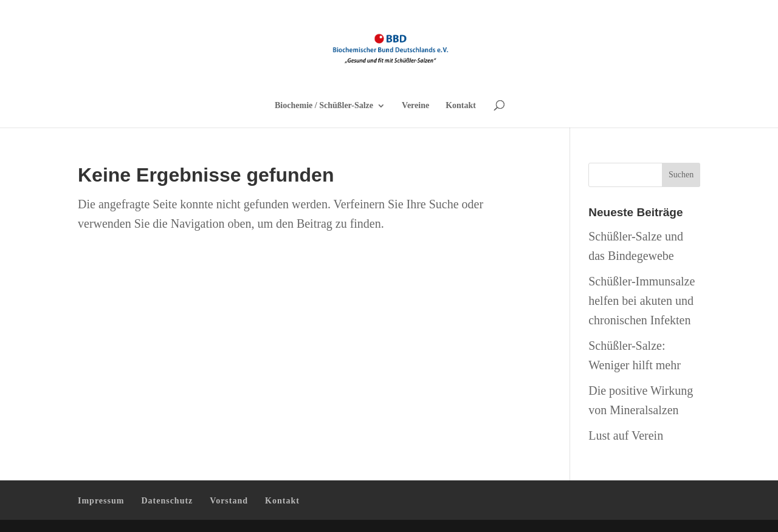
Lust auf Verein (626, 435)
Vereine (415, 106)
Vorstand (229, 501)
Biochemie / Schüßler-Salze (324, 106)
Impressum (101, 501)
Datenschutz (167, 501)
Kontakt (461, 106)
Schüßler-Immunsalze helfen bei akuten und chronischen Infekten (642, 301)
